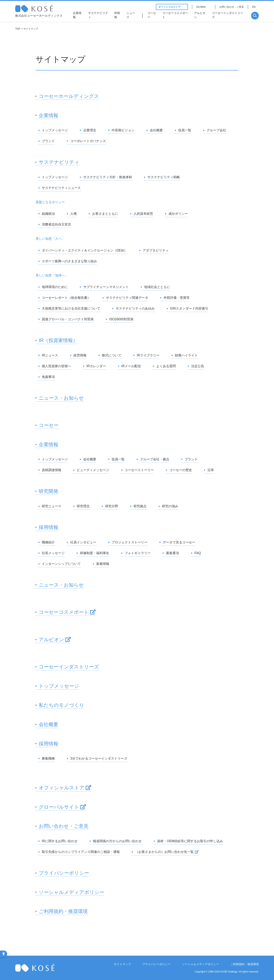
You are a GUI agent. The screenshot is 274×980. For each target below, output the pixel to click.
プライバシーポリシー (156, 964)
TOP (18, 29)
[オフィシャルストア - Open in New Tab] (63, 788)
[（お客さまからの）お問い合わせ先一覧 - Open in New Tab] (165, 852)
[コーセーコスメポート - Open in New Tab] (176, 16)
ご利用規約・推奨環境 (245, 964)
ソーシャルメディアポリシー (201, 964)
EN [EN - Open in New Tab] (254, 7)
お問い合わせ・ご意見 (232, 7)
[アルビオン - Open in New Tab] (201, 16)
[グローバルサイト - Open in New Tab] (61, 807)
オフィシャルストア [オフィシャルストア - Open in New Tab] (172, 7)
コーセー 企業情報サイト (42, 9)
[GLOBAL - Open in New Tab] (204, 7)
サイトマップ (122, 964)
